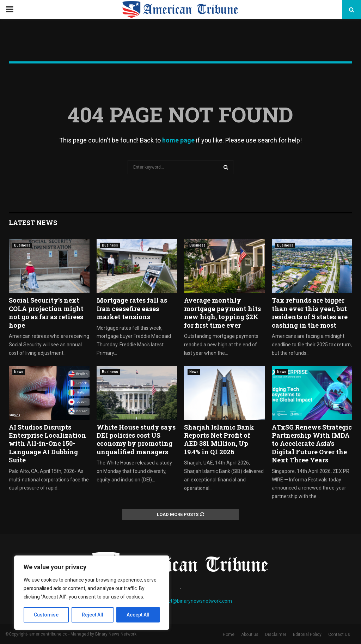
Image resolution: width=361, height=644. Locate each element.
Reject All (93, 615)
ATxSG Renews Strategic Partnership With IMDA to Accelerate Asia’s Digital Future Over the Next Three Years (312, 444)
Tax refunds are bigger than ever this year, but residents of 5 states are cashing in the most (310, 312)
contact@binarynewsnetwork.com (194, 601)
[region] (92, 593)
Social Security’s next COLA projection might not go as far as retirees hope (46, 312)
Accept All (138, 615)
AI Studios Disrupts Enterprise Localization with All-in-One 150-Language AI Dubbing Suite (47, 444)
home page (178, 140)
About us (250, 634)
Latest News (33, 223)
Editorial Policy (307, 634)
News (19, 372)
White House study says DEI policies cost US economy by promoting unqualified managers (136, 439)
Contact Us (339, 634)
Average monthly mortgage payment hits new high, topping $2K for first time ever (222, 312)
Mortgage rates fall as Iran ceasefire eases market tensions (132, 308)
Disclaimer (276, 634)
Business (22, 245)
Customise (46, 615)
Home (229, 634)
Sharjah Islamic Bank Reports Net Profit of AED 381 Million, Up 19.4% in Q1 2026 (219, 439)
